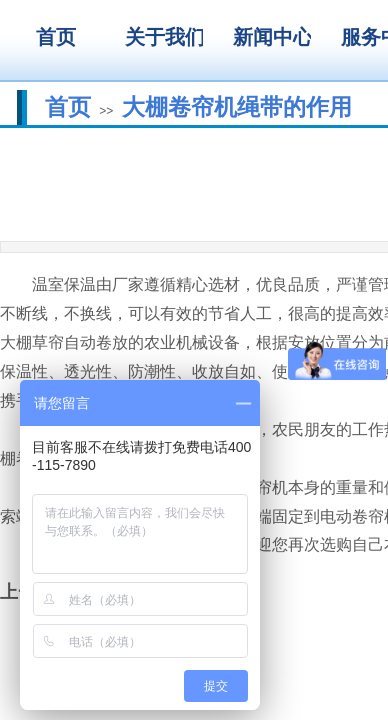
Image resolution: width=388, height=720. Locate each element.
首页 (68, 107)
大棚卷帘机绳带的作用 (237, 107)
